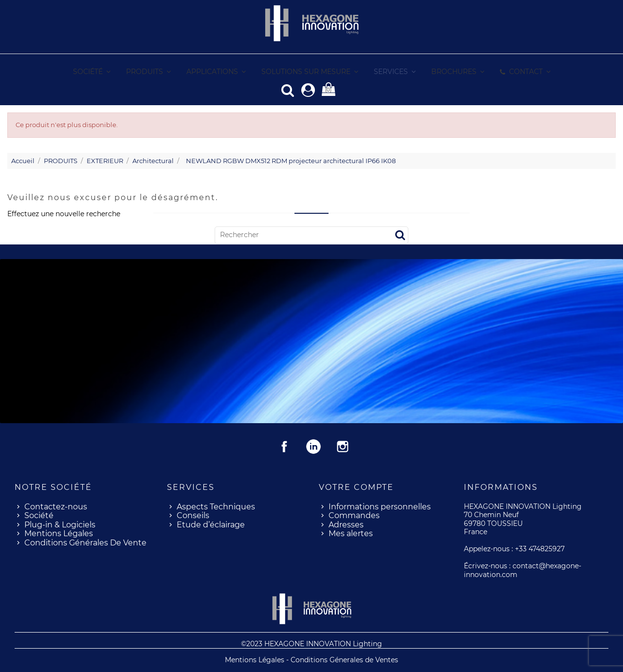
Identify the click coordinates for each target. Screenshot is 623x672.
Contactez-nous (56, 506)
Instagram (343, 446)
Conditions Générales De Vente (85, 542)
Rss (313, 446)
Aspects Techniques (216, 506)
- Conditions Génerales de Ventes (342, 659)
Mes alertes (351, 533)
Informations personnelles (380, 506)
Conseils (193, 515)
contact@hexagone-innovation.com (522, 570)
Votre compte (356, 487)
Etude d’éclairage (211, 524)
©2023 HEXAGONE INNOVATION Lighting (311, 643)
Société (39, 515)
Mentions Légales (59, 533)
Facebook (284, 446)
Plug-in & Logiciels (60, 524)
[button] (394, 72)
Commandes (354, 515)
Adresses (346, 524)
